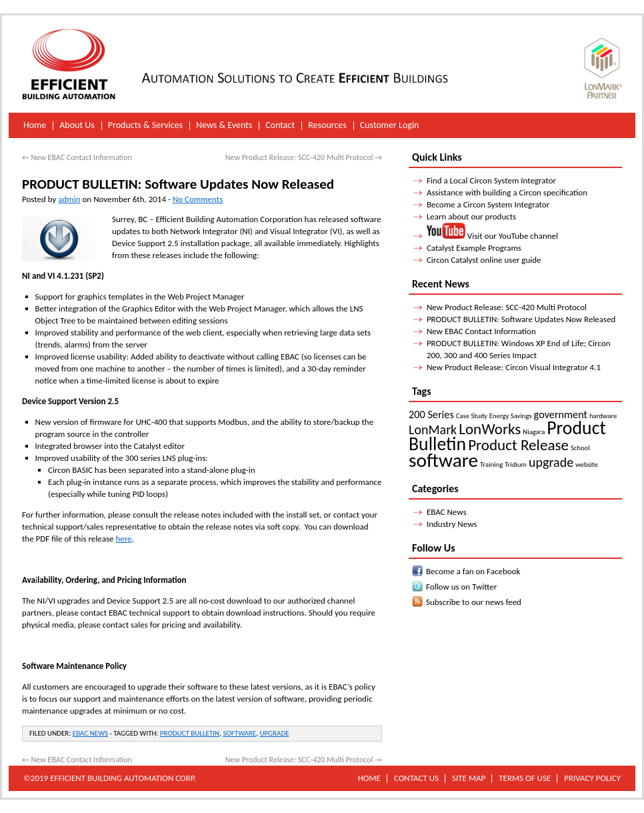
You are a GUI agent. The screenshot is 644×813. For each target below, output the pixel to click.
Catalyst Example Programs (474, 248)
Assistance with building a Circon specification (507, 192)
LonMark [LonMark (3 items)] (433, 430)
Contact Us (416, 778)
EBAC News (90, 733)
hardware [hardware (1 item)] (603, 416)
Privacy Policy (592, 778)
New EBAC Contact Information (77, 157)
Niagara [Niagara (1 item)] (534, 432)
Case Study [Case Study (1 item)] (472, 416)
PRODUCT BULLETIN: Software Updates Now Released (521, 319)
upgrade (274, 733)
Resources (327, 125)
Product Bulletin (190, 733)
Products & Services (145, 125)
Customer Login (390, 125)
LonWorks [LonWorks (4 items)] (490, 429)
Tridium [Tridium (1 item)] (516, 465)
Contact (280, 125)
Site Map (469, 778)
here (123, 539)
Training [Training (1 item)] (491, 465)
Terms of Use (525, 778)
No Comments (198, 199)
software (239, 733)
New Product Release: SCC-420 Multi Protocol (304, 157)
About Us (77, 125)
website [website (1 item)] (587, 465)
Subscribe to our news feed (474, 602)
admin (69, 199)
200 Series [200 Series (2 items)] (431, 415)
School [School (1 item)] (580, 448)
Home (35, 125)
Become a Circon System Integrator (488, 204)
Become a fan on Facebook (473, 571)
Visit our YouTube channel (492, 236)
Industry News (452, 524)
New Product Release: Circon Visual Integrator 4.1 (514, 367)
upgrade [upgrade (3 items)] (551, 462)
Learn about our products (471, 216)
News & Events (224, 125)
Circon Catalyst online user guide (484, 260)
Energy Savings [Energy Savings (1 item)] (511, 416)
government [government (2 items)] (561, 415)
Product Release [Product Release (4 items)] (518, 445)
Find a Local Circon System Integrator (491, 180)
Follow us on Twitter (461, 587)
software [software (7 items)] (443, 460)
